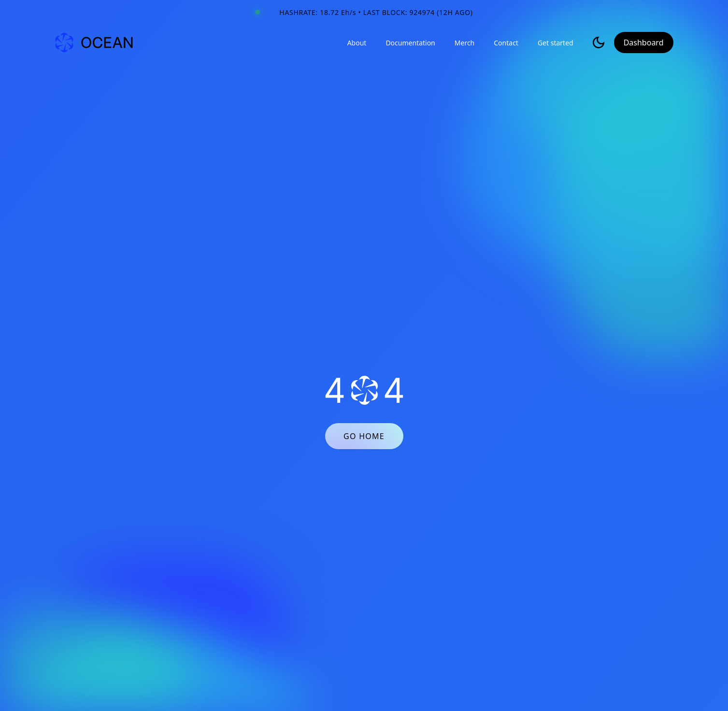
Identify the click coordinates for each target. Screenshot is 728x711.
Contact (506, 43)
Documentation (410, 43)
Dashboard (644, 43)
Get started (556, 43)
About (357, 43)
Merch (464, 43)
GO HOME (364, 436)
